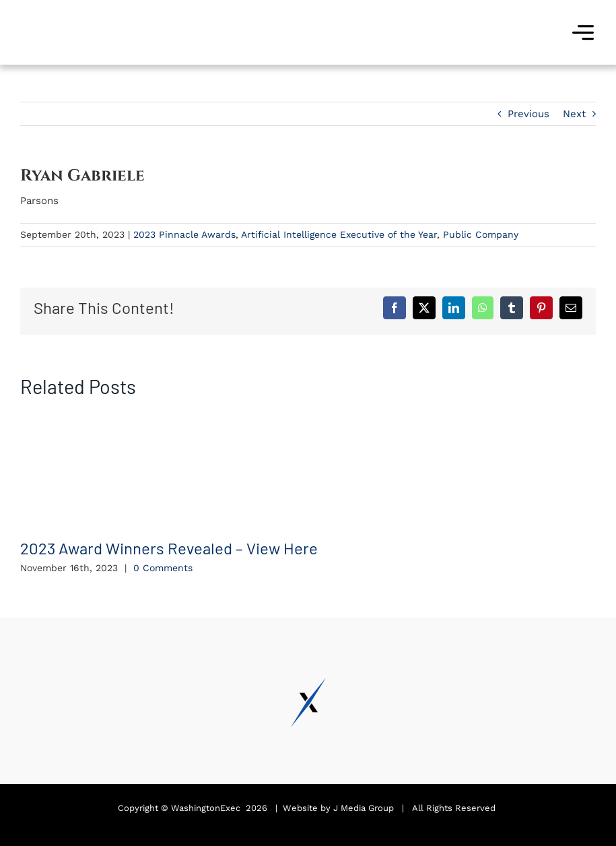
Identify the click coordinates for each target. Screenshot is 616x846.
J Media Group (364, 808)
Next (574, 114)
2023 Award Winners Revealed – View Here (169, 548)
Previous (528, 114)
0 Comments (163, 568)
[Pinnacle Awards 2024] (71, 11)
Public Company (481, 234)
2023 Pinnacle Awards (184, 234)
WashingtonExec (206, 808)
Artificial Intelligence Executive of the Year (339, 234)
